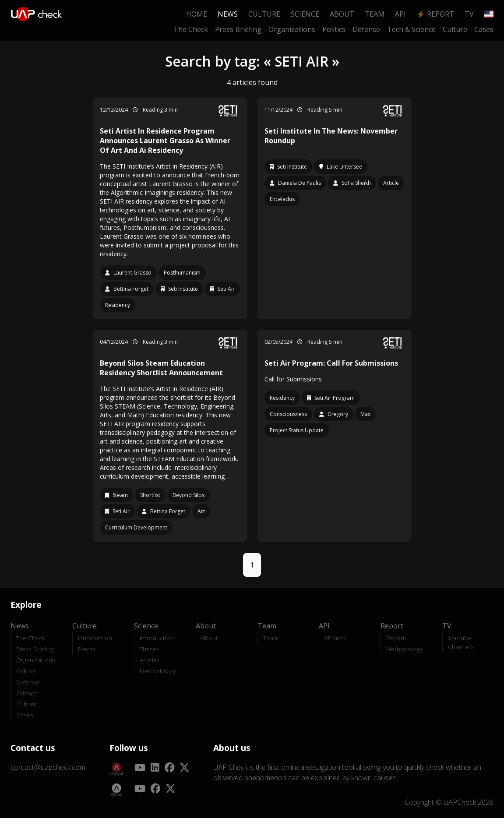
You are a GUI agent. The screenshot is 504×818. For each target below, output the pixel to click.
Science (305, 14)
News (228, 14)
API (400, 14)
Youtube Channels (461, 642)
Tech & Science (411, 29)
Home (197, 14)
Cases (484, 29)
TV (469, 14)
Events (87, 649)
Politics (334, 29)
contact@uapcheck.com (48, 767)
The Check (191, 29)
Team (375, 14)
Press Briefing (238, 29)
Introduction (95, 638)
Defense (366, 29)
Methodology (158, 671)
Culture (264, 14)
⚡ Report (435, 14)
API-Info (335, 638)
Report (396, 638)
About (342, 14)
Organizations (292, 29)
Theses (150, 649)
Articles (150, 660)
